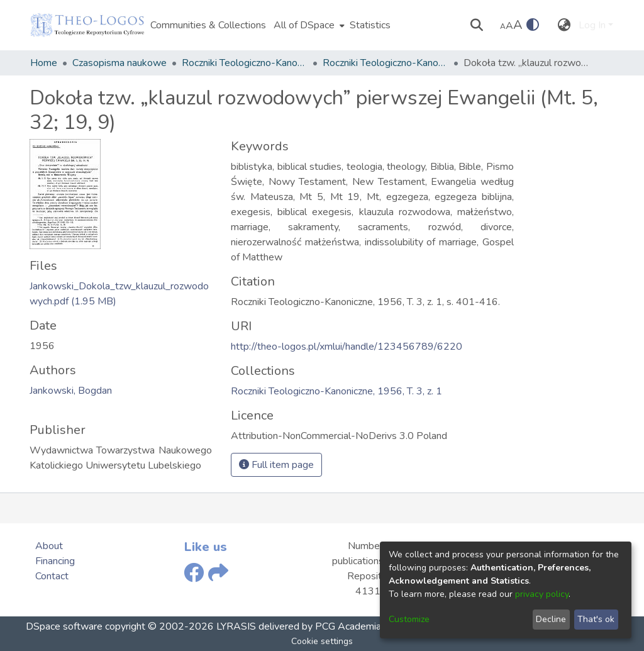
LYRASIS (236, 626)
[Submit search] (477, 25)
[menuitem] (308, 25)
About (49, 546)
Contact (52, 576)
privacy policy (542, 594)
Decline (551, 619)
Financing (55, 561)
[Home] (87, 25)
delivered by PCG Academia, (319, 626)
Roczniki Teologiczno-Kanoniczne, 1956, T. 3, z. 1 (386, 63)
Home (44, 63)
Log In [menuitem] (592, 25)
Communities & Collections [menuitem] (208, 25)
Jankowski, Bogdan (71, 391)
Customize (409, 619)
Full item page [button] (276, 465)
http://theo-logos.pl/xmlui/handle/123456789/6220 (347, 347)
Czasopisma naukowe (119, 63)
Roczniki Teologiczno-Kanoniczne (245, 63)
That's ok (596, 619)
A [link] (503, 26)
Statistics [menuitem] (370, 25)
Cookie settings (322, 641)
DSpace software (64, 626)
